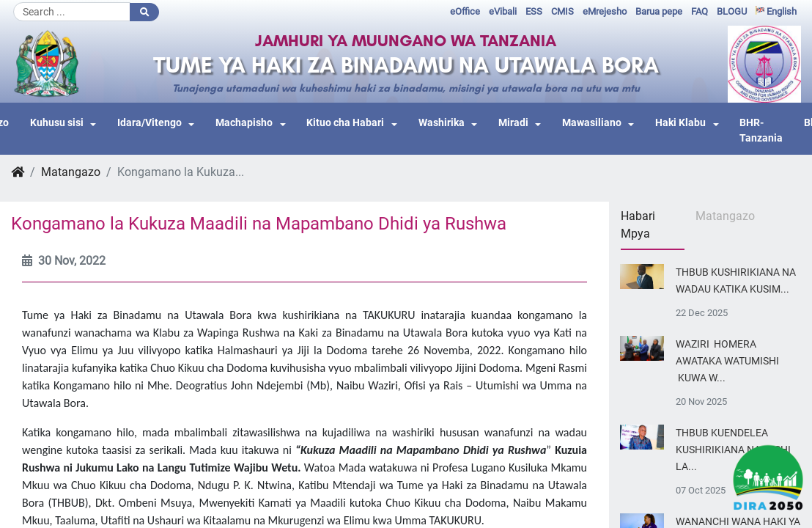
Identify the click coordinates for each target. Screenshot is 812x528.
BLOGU (732, 11)
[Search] (72, 12)
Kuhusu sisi (57, 123)
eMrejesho (605, 11)
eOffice (465, 11)
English (776, 11)
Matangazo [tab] (725, 216)
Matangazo (71, 172)
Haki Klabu (680, 123)
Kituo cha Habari (345, 123)
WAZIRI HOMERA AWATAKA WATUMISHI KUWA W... (727, 361)
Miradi (513, 123)
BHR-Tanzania (761, 131)
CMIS (562, 11)
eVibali (503, 11)
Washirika (442, 123)
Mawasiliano (592, 123)
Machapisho (244, 123)
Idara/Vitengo (150, 123)
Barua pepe (659, 11)
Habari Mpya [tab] (638, 225)
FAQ (700, 11)
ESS (534, 11)
